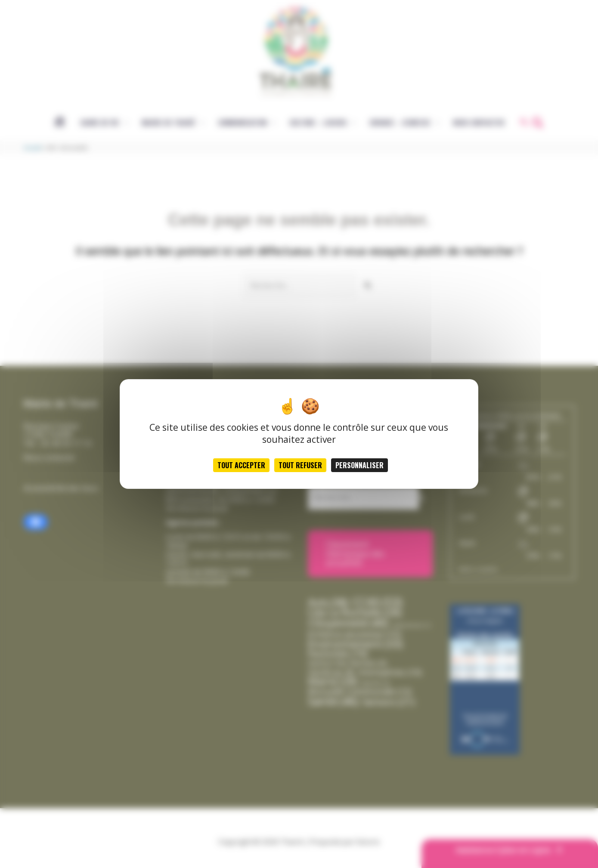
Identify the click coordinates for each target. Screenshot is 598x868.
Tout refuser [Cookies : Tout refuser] (300, 465)
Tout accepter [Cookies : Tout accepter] (241, 465)
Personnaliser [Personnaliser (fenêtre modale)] (359, 465)
